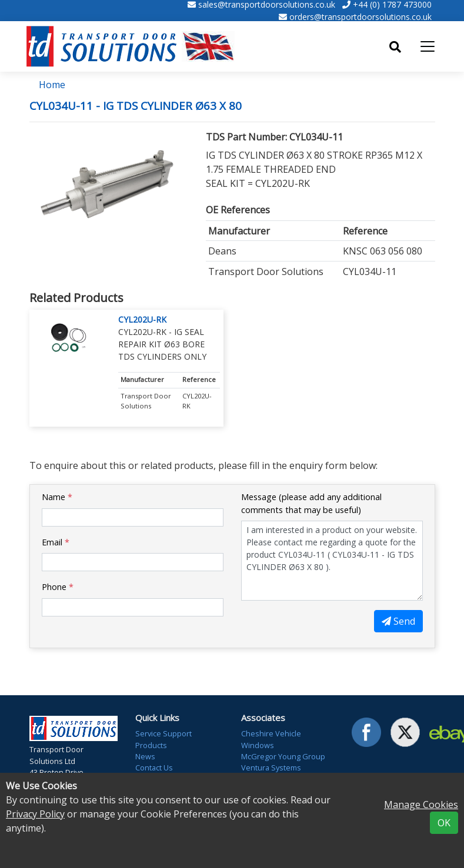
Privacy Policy (35, 814)
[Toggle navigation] (428, 46)
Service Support (163, 733)
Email (56, 542)
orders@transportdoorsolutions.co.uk (360, 17)
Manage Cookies (421, 805)
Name (57, 497)
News (145, 756)
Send (398, 621)
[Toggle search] (395, 47)
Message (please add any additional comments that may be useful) (311, 503)
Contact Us (154, 768)
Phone (58, 587)
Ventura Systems (271, 768)
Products (151, 745)
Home (52, 85)
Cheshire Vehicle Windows (271, 739)
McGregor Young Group (283, 756)
